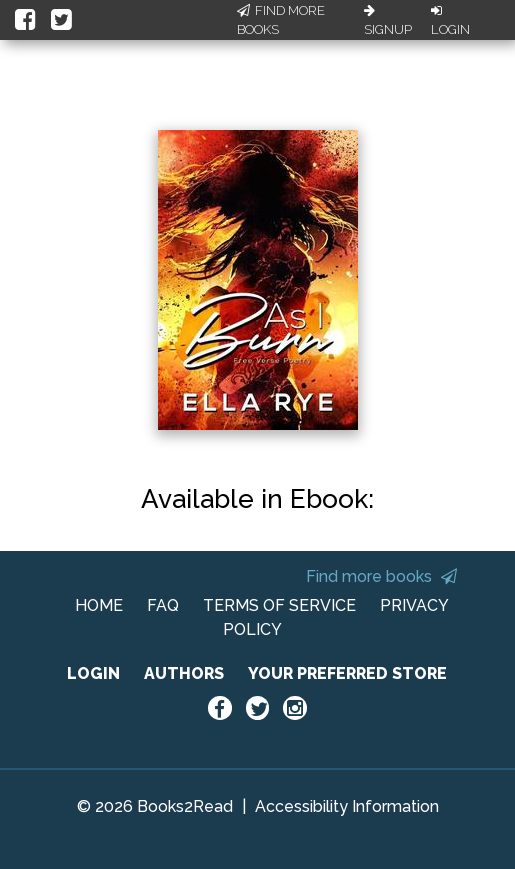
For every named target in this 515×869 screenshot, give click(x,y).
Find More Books (281, 20)
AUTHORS (184, 673)
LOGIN (93, 673)
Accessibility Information (347, 806)
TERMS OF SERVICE (279, 605)
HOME (99, 605)
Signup (388, 21)
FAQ (163, 605)
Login (450, 21)
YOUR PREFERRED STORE (347, 673)
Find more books (381, 576)
